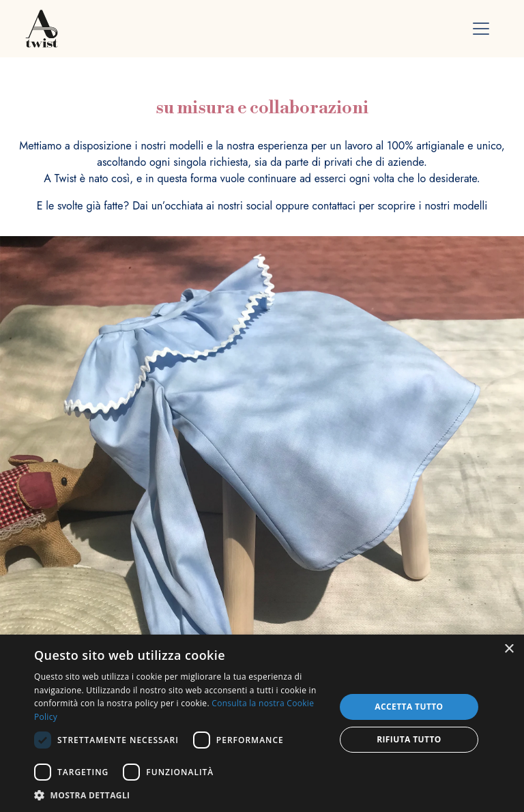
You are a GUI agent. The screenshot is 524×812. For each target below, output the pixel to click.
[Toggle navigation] (481, 29)
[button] (180, 795)
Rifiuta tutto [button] (409, 739)
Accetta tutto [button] (409, 707)
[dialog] (262, 723)
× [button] (509, 649)
